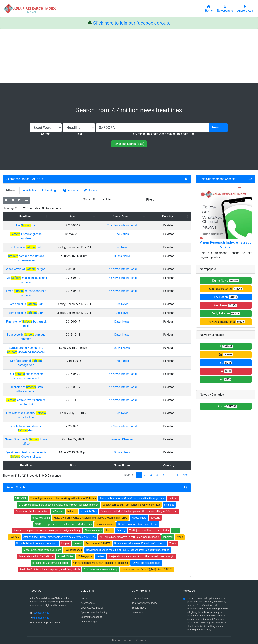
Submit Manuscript (91, 600)
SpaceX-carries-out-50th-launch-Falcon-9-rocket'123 (131, 488)
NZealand (58, 494)
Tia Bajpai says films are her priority (149, 513)
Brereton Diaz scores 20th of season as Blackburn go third (132, 481)
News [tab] (11, 190)
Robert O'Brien (65, 539)
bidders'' (72, 494)
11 (176, 458)
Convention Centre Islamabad (32, 494)
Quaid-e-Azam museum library (101, 552)
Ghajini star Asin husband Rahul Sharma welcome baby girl (141, 539)
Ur (226, 346)
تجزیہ (176, 513)
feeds (180, 520)
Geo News (158, 247)
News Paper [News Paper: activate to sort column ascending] (156, 216)
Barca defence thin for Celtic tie (36, 539)
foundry (121, 513)
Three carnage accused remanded (54, 295)
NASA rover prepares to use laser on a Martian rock (63, 507)
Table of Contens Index (144, 586)
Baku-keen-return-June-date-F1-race (138, 507)
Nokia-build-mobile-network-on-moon (37, 526)
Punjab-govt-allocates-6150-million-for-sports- (140, 526)
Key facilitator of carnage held (54, 361)
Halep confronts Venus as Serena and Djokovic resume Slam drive (91, 500)
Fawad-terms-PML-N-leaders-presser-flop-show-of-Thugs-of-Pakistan (139, 494)
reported (168, 520)
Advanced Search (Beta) (129, 144)
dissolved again (41, 500)
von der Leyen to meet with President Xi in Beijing (101, 546)
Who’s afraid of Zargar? (54, 269)
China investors (93, 513)
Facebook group (41, 596)
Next (186, 458)
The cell (53, 225)
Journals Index (140, 581)
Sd (226, 363)
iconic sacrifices (105, 507)
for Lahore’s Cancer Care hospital (51, 546)
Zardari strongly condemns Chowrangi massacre (54, 352)
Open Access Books (92, 590)
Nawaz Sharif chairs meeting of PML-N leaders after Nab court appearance (128, 533)
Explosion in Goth (54, 247)
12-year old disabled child (146, 546)
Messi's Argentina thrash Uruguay (42, 533)
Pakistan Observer (158, 431)
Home (84, 581)
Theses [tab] (90, 190)
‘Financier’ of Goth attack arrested (53, 383)
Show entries (97, 200)
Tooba (173, 526)
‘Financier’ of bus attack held (53, 334)
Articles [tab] (29, 190)
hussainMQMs (89, 494)
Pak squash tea (73, 533)
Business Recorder (226, 289)
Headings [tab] (50, 190)
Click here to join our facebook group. (132, 23)
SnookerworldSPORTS (98, 526)
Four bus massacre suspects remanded (54, 370)
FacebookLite (139, 500)
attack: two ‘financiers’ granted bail (54, 396)
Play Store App (89, 604)
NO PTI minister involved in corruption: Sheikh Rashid (130, 520)
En (226, 355)
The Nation (158, 238)
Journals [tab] (71, 190)
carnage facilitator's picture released (53, 260)
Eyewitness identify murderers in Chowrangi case (53, 439)
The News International (226, 322)
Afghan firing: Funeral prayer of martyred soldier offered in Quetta (59, 520)
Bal (226, 371)
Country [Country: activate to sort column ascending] (180, 216)
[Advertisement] (129, 56)
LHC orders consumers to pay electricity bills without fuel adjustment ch (58, 488)
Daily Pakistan (226, 313)
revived (101, 539)
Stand (109, 513)
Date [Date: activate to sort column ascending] (122, 216)
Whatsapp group (41, 601)
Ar (226, 379)
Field (79, 134)
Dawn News (157, 334)
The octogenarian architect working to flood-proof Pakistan (63, 481)
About (128, 623)
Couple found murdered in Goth (54, 418)
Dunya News (157, 260)
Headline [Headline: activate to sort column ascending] (52, 216)
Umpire (65, 526)
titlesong (155, 500)
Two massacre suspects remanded (54, 282)
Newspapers (88, 586)
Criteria (46, 134)
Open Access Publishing (94, 595)
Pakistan (226, 406)
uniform (173, 481)
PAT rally (14, 520)
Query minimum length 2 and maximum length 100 (162, 134)
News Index (138, 595)
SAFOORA (37, 179)
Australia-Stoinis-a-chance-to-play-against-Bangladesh (50, 552)
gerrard (78, 526)
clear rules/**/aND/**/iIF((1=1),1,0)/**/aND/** (147, 552)
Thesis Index (139, 590)
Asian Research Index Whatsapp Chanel (226, 244)
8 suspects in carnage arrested (54, 343)
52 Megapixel (85, 539)
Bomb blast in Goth (54, 308)
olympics (169, 488)
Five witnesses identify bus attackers (53, 409)
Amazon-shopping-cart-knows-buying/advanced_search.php (47, 513)
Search (216, 127)
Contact (141, 623)
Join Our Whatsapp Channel (218, 179)
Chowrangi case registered (53, 238)
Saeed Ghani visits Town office (54, 431)
